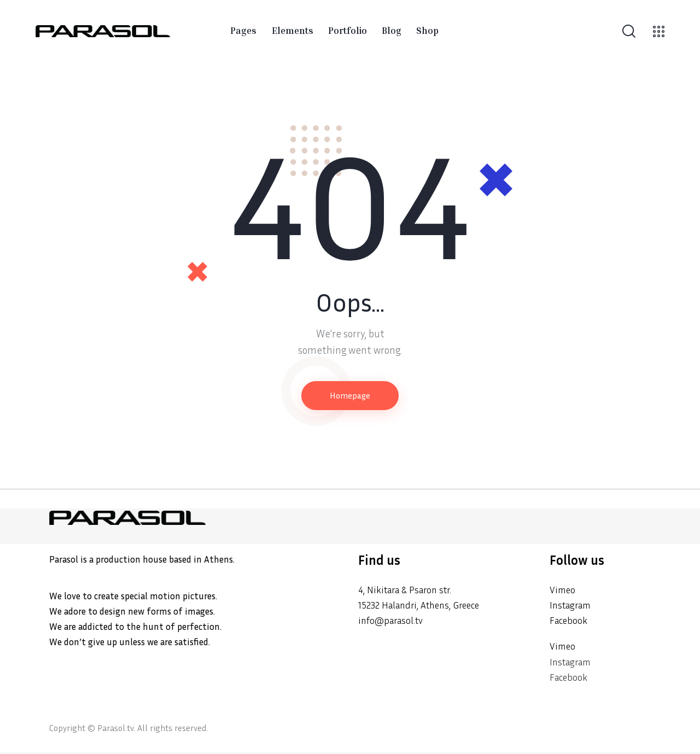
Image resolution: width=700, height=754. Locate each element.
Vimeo (564, 590)
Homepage (350, 396)
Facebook (570, 621)
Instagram (572, 606)
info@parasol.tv (393, 621)
